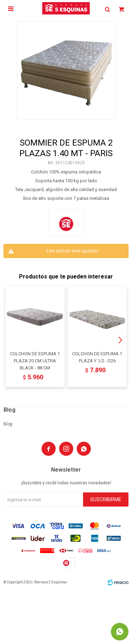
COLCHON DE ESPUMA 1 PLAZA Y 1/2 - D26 (97, 357)
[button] (120, 340)
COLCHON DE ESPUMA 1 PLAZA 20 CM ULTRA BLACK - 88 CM (35, 361)
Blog (8, 424)
